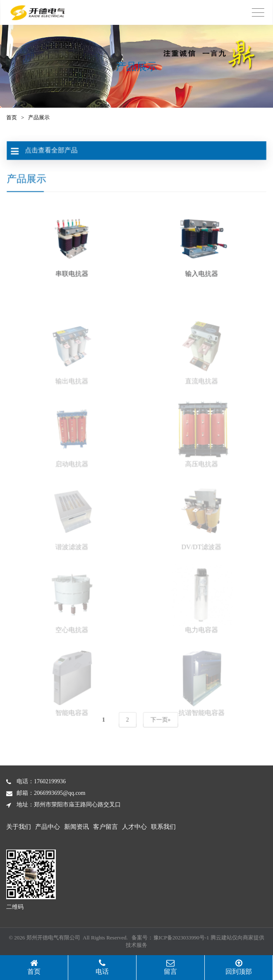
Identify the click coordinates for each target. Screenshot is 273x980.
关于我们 (19, 827)
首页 (12, 117)
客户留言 (105, 827)
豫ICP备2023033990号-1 (181, 938)
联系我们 (163, 827)
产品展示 (39, 117)
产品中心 (48, 827)
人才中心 (134, 827)
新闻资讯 (77, 827)
